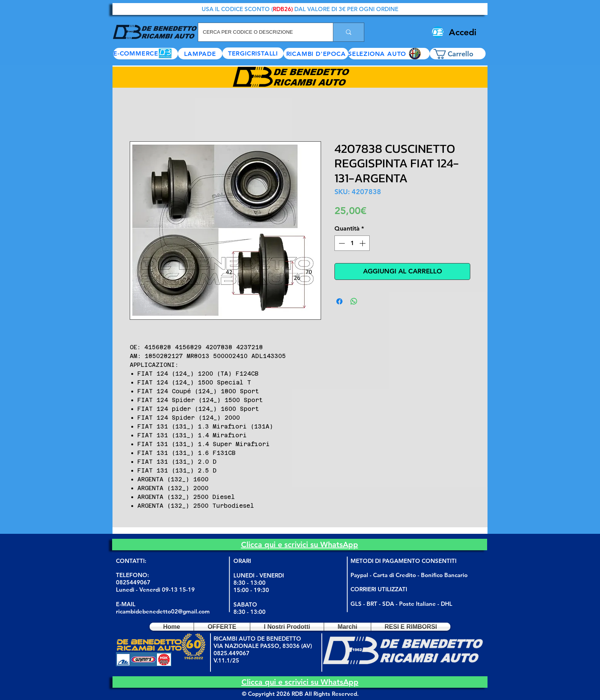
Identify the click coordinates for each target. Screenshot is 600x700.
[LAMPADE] (200, 54)
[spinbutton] (352, 243)
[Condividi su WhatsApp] (354, 301)
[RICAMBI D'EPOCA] (316, 54)
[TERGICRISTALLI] (253, 53)
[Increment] (363, 243)
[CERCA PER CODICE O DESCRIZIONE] (260, 32)
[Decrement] (341, 243)
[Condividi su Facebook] (339, 301)
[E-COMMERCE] (146, 54)
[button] (389, 54)
